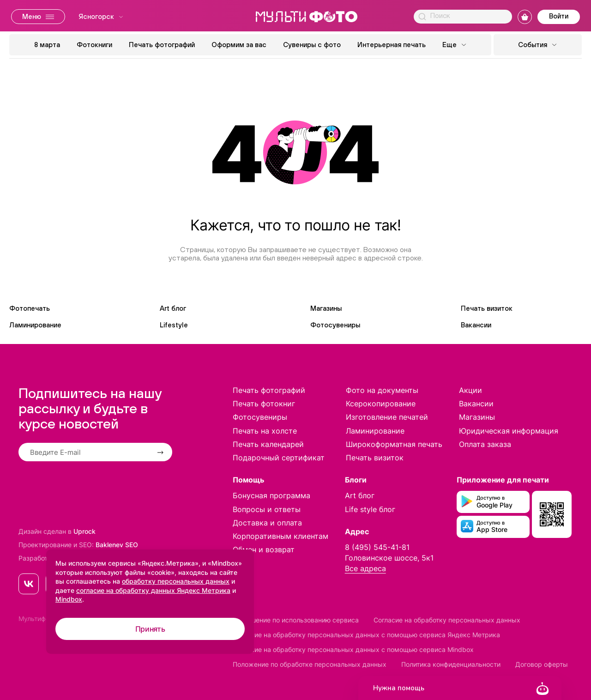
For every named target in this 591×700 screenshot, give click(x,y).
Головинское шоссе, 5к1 (389, 558)
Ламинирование (35, 325)
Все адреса (365, 568)
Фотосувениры (335, 325)
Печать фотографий (162, 45)
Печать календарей (268, 444)
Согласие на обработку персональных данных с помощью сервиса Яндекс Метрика (366, 635)
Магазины (326, 308)
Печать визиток (487, 308)
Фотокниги (94, 45)
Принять (150, 629)
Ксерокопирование (381, 404)
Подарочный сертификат (279, 458)
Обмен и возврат (264, 549)
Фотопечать (30, 308)
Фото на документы (382, 390)
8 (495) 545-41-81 (377, 547)
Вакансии (476, 325)
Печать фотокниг (264, 404)
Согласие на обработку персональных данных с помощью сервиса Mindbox (353, 649)
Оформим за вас (239, 45)
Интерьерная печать (392, 45)
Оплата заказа (485, 444)
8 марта (47, 45)
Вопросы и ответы (267, 509)
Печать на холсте (265, 431)
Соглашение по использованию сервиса (296, 620)
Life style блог (370, 509)
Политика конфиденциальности (451, 664)
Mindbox (69, 599)
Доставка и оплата (267, 523)
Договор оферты (542, 664)
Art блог (173, 308)
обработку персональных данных (176, 581)
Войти (559, 16)
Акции (470, 390)
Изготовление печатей (387, 417)
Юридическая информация (509, 431)
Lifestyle (174, 325)
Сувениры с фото (312, 45)
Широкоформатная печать (394, 444)
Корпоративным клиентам (280, 536)
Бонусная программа (271, 495)
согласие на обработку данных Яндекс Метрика (153, 590)
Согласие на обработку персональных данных (447, 620)
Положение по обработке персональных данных (310, 664)
